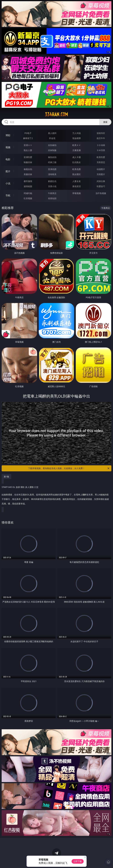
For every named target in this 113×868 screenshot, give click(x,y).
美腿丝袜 (28, 174)
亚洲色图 (52, 169)
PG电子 (28, 133)
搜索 (105, 122)
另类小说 (52, 186)
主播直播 (77, 150)
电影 (8, 159)
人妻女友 (77, 181)
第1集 (6, 477)
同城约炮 (28, 193)
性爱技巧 (101, 186)
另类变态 (101, 162)
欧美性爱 (101, 157)
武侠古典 (101, 181)
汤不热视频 (101, 193)
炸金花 (52, 138)
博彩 (8, 135)
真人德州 (52, 133)
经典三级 (52, 162)
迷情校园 (28, 186)
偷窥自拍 (28, 169)
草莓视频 (77, 193)
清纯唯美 (52, 174)
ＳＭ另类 (101, 150)
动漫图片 (101, 169)
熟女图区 (77, 174)
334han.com (56, 114)
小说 (8, 183)
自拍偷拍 (52, 145)
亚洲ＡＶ (28, 145)
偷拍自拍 (52, 157)
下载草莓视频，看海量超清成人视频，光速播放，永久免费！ (69, 468)
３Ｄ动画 (101, 145)
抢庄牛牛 (101, 138)
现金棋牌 (77, 138)
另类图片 (101, 174)
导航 (8, 195)
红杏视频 (28, 198)
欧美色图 (77, 169)
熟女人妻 (28, 150)
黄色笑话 (77, 186)
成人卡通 (77, 157)
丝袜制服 (52, 150)
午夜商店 (52, 193)
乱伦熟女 (77, 162)
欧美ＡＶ (77, 145)
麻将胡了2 (28, 138)
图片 (8, 171)
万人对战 (77, 133)
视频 (8, 147)
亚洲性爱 (28, 157)
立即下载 (78, 861)
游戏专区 (101, 133)
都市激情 (28, 181)
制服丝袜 (28, 162)
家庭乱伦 (52, 181)
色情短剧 (52, 198)
